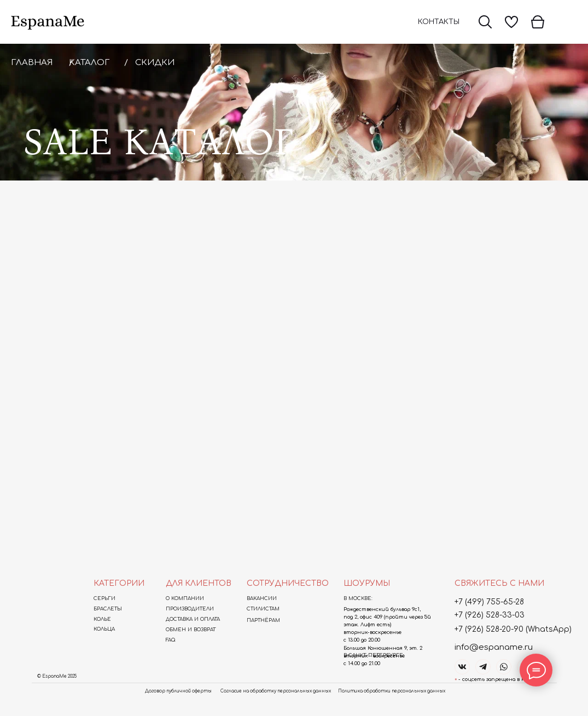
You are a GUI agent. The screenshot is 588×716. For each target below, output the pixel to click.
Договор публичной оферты (178, 691)
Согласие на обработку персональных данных (276, 691)
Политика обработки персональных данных (392, 691)
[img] (485, 22)
